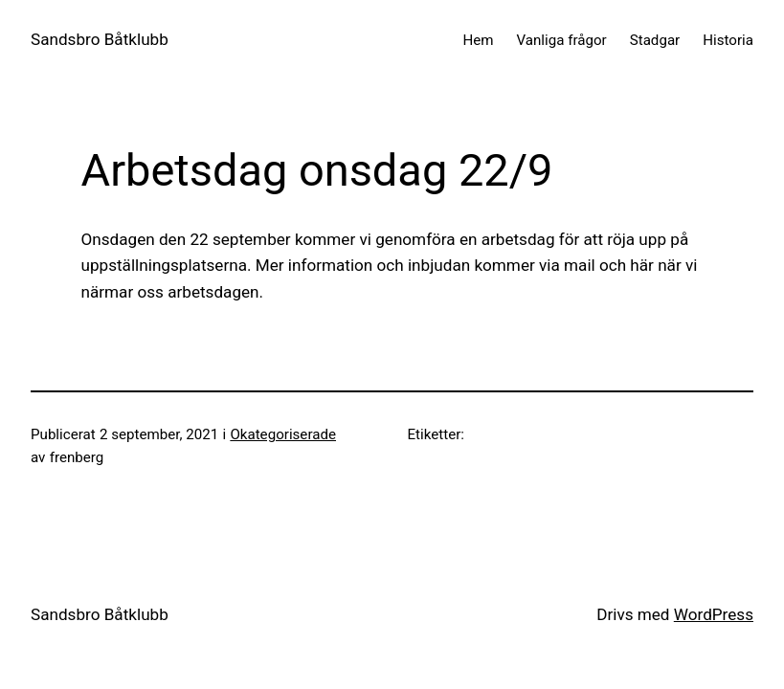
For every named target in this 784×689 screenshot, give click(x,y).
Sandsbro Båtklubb (100, 39)
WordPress (714, 614)
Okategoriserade (283, 434)
